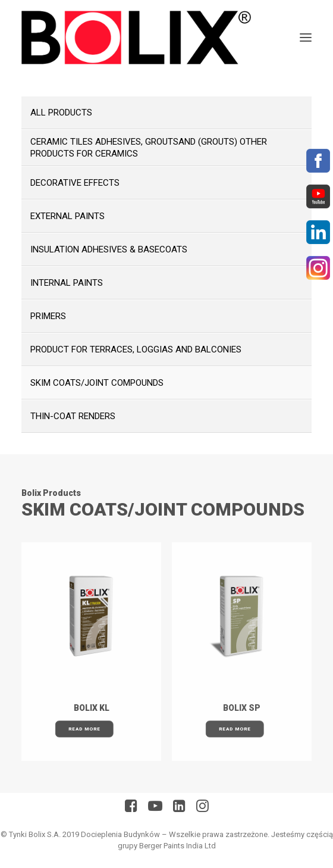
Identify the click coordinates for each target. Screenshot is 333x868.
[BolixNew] (136, 38)
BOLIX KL (92, 708)
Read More (84, 729)
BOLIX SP (242, 708)
